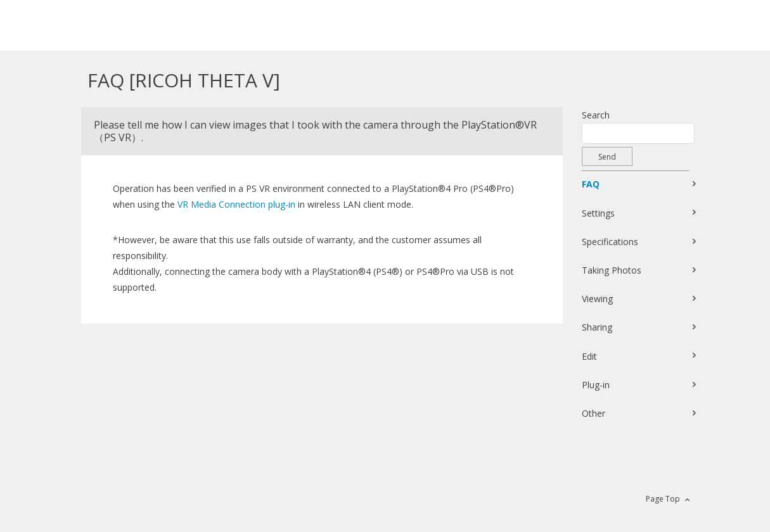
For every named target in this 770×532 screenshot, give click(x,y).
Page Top (663, 499)
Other (594, 413)
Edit (589, 356)
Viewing (597, 299)
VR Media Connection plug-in (236, 204)
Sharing (597, 327)
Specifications (610, 242)
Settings (598, 213)
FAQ (591, 184)
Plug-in (596, 385)
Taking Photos (612, 270)
